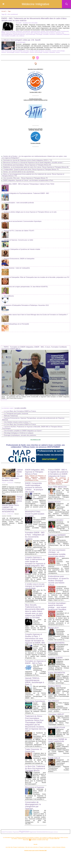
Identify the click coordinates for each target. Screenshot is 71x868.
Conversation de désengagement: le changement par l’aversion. (33, 805)
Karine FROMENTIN (57, 673)
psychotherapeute (7, 34)
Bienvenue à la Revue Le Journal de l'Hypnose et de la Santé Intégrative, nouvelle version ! (33, 163)
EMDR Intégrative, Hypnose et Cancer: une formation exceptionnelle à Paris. (28, 180)
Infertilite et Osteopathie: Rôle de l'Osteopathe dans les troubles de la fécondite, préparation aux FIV (36, 277)
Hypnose (9, 33)
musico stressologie (58, 51)
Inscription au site (41, 840)
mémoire (58, 33)
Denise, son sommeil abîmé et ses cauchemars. (19, 172)
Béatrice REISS (55, 686)
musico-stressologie (36, 52)
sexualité (46, 34)
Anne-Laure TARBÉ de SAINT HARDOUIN (58, 740)
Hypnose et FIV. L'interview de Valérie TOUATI (19, 231)
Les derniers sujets (7, 408)
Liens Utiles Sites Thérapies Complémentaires (15, 847)
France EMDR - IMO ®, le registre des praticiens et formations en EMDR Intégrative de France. (58, 473)
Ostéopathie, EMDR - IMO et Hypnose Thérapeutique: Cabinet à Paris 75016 (29, 184)
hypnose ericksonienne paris (21, 33)
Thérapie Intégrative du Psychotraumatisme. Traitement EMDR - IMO (26, 193)
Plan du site (26, 840)
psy (63, 33)
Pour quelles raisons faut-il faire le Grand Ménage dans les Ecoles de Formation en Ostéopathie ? (36, 315)
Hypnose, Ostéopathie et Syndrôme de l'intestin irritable (22, 249)
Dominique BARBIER (57, 535)
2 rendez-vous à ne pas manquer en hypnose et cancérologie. (35, 586)
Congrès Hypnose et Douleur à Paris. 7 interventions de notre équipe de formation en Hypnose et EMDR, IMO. (35, 639)
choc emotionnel (51, 31)
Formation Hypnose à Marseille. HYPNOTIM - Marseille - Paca (35, 129)
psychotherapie (31, 34)
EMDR (3, 33)
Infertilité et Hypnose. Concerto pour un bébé (18, 240)
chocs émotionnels (63, 31)
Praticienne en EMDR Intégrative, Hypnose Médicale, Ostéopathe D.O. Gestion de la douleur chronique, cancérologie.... (59, 679)
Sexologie (39, 34)
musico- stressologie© (22, 52)
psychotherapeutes (19, 34)
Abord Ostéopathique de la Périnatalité (16, 324)
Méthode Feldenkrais (11, 416)
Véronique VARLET (56, 714)
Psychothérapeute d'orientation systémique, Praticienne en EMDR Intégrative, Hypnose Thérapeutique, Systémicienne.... (59, 650)
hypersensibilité (17, 51)
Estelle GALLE (54, 758)
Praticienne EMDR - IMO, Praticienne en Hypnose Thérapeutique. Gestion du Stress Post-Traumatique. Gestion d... (59, 720)
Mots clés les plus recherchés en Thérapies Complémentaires (38, 847)
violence (22, 36)
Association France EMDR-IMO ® (36, 69)
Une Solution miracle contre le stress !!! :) (18, 422)
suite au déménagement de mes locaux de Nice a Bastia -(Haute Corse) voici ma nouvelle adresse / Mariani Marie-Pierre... (12, 521)
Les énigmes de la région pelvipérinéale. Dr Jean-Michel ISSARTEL (26, 287)
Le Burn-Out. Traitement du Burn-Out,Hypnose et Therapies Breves (35, 768)
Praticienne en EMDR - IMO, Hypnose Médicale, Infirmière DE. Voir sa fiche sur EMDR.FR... (59, 733)
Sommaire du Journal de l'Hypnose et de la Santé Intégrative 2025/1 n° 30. (28, 160)
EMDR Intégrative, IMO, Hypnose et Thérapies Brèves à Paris (35, 472)
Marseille (35, 844)
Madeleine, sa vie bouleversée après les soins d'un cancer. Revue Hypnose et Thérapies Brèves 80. (36, 167)
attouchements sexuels (38, 31)
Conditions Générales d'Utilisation (58, 847)
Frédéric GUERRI (55, 658)
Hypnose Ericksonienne (38, 832)
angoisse (12, 31)
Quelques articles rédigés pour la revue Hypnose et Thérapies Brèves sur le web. (30, 212)
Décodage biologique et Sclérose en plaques (19, 433)
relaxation (52, 52)
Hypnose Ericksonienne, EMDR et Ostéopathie (19, 259)
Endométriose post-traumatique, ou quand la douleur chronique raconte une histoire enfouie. (58, 581)
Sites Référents (9, 296)
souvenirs (52, 34)
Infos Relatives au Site (35, 440)
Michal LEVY (53, 628)
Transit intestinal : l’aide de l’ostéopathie (17, 268)
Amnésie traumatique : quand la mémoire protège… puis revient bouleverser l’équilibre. (57, 606)
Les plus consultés (20, 408)
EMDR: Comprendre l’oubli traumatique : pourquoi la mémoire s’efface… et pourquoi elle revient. (34, 487)
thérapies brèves (53, 832)
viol (17, 36)
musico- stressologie (8, 52)
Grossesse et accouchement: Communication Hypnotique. (23, 221)
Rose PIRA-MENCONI (57, 487)
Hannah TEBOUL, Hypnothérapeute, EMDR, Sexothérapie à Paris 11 (35, 681)
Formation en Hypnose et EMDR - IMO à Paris (35, 662)
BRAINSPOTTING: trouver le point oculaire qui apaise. (35, 514)
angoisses (19, 31)
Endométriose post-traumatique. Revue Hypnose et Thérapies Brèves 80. (27, 165)
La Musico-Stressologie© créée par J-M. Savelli (21, 40)
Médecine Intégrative (35, 4)
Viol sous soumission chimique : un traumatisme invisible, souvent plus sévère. (57, 553)
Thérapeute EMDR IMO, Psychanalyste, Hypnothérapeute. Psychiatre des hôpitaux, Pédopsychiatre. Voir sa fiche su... (59, 542)
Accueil (4, 11)
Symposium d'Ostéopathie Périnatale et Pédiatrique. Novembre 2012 (26, 305)
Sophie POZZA (54, 502)
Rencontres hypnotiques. (35, 701)
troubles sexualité (10, 36)
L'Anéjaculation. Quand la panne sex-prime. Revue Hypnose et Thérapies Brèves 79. (31, 169)
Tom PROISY (54, 701)
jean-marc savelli (28, 51)
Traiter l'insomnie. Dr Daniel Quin (34, 750)
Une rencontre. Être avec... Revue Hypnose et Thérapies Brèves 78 (25, 178)
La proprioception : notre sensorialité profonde (19, 203)
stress (58, 52)
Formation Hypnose (12, 832)
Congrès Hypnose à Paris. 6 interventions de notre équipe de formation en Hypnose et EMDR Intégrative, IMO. (35, 561)
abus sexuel (5, 31)
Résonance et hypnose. (35, 787)
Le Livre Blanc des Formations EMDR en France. (20, 411)
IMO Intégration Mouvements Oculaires (43, 33)
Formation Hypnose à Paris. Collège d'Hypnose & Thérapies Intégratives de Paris (35, 99)
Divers (4, 483)
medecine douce (39, 51)
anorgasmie (27, 31)
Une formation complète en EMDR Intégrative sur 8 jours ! (23, 431)
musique (46, 52)
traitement (59, 34)
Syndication (34, 840)
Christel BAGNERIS (56, 643)
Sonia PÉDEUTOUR (57, 728)
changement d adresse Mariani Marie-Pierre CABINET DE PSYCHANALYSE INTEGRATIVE (12, 504)
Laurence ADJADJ (56, 520)
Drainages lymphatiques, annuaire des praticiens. (20, 435)
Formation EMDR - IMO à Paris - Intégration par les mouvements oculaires (35, 536)
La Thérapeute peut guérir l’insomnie (16, 413)
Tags (9, 11)
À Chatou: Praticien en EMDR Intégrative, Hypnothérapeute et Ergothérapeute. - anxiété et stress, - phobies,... (59, 707)
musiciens (48, 51)
